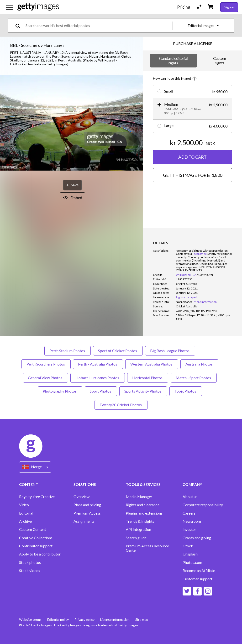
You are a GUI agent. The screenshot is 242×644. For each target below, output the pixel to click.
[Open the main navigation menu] (9, 7)
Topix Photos (186, 391)
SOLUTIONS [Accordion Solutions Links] (85, 484)
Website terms (30, 619)
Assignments (84, 521)
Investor (189, 529)
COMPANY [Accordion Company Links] (192, 484)
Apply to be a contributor (40, 554)
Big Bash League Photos (170, 351)
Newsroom (192, 521)
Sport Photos (101, 391)
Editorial (26, 513)
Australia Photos (199, 364)
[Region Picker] (35, 467)
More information (205, 302)
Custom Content (33, 529)
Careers (189, 513)
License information (115, 619)
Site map (142, 619)
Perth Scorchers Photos (46, 364)
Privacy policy (84, 619)
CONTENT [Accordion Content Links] (29, 484)
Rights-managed (186, 297)
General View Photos (45, 378)
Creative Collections (36, 538)
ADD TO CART (192, 157)
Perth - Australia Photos (98, 364)
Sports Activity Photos (143, 391)
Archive (25, 521)
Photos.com (192, 562)
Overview (82, 497)
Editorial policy (58, 619)
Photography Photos (60, 391)
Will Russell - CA (186, 275)
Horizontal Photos (148, 378)
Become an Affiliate (199, 571)
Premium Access (87, 513)
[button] (71, 123)
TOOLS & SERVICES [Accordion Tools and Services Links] (143, 484)
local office (200, 254)
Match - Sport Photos (194, 378)
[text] (98, 25)
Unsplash (190, 554)
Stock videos (30, 571)
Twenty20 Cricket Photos (121, 405)
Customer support (197, 579)
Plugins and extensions (144, 513)
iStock (188, 546)
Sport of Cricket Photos (118, 351)
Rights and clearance (143, 505)
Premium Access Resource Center (147, 548)
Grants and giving (197, 538)
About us (190, 497)
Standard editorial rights (173, 60)
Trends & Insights (140, 521)
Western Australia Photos (152, 364)
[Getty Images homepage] (38, 7)
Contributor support (36, 546)
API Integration (138, 529)
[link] (185, 302)
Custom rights (220, 60)
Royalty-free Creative (37, 497)
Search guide (136, 538)
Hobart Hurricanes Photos (98, 378)
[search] (20, 25)
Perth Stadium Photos (68, 351)
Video (24, 505)
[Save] (72, 185)
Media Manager (139, 497)
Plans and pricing (87, 505)
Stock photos (30, 562)
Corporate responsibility (203, 505)
